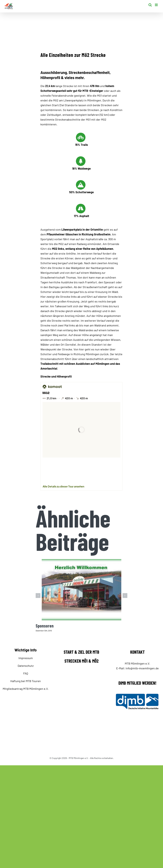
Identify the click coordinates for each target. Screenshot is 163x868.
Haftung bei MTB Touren (26, 681)
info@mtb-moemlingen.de (142, 668)
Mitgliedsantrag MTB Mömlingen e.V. (26, 689)
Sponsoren (45, 626)
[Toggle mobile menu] (157, 5)
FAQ (26, 673)
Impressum (26, 658)
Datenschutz (26, 666)
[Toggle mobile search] (150, 5)
